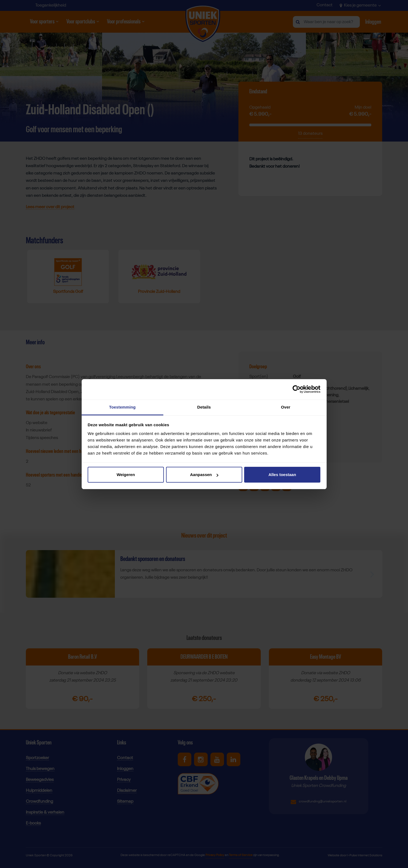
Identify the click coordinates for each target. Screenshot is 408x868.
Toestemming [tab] (122, 407)
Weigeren (126, 475)
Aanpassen (204, 475)
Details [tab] (204, 407)
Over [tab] (286, 407)
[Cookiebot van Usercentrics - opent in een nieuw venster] (297, 389)
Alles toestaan (282, 475)
